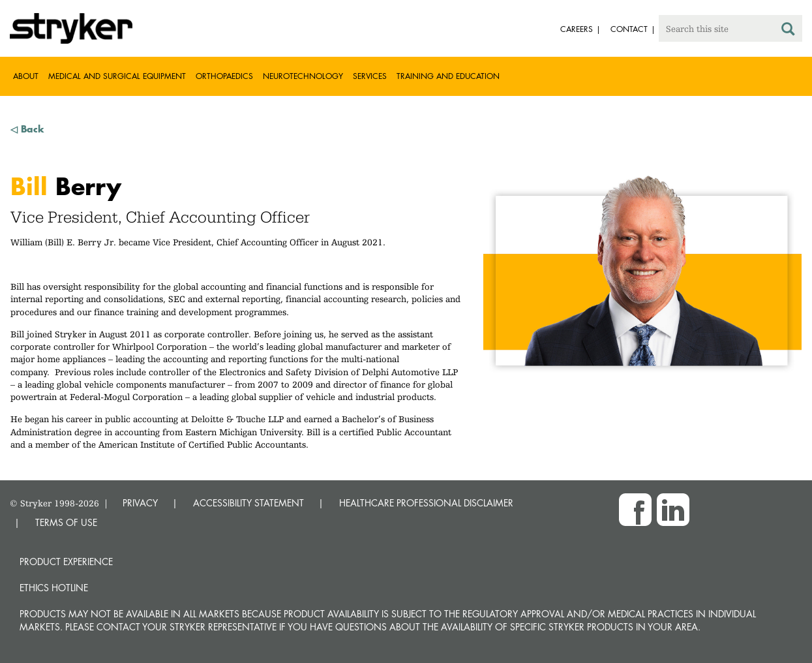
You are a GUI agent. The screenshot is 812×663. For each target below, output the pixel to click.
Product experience (66, 562)
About (26, 76)
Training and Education (448, 76)
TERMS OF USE (66, 522)
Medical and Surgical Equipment (117, 76)
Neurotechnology (303, 76)
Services (370, 76)
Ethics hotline (54, 588)
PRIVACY (140, 503)
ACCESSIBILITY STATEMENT (248, 503)
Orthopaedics (224, 76)
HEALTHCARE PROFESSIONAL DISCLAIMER (426, 503)
